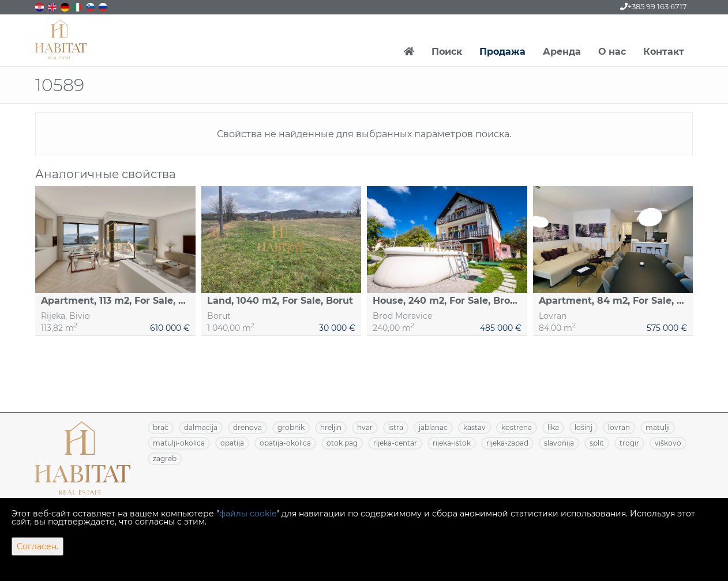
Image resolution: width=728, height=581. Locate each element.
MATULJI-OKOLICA (179, 443)
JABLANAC (433, 427)
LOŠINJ (583, 427)
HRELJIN (331, 427)
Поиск (447, 52)
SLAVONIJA (559, 443)
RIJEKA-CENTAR (395, 443)
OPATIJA (232, 443)
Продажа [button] (502, 52)
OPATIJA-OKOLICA (285, 443)
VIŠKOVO (668, 443)
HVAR (365, 427)
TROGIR (629, 443)
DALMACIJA (201, 427)
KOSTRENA (517, 427)
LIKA (553, 427)
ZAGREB (165, 459)
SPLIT (597, 443)
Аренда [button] (562, 52)
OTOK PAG (342, 443)
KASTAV (474, 427)
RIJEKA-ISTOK (452, 443)
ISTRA (396, 427)
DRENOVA (247, 427)
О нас (612, 52)
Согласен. (37, 546)
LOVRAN (619, 427)
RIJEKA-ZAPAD (507, 443)
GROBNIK (291, 427)
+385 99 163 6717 (654, 6)
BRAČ (161, 427)
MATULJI (658, 427)
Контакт (664, 52)
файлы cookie (248, 514)
